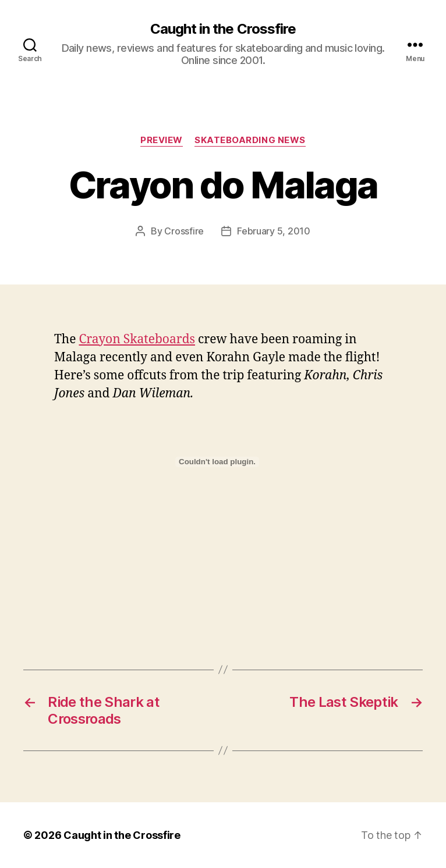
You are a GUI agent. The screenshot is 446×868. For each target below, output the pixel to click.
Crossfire (184, 231)
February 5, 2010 (274, 231)
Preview (162, 140)
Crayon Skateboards (137, 339)
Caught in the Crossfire (223, 29)
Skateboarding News (250, 140)
